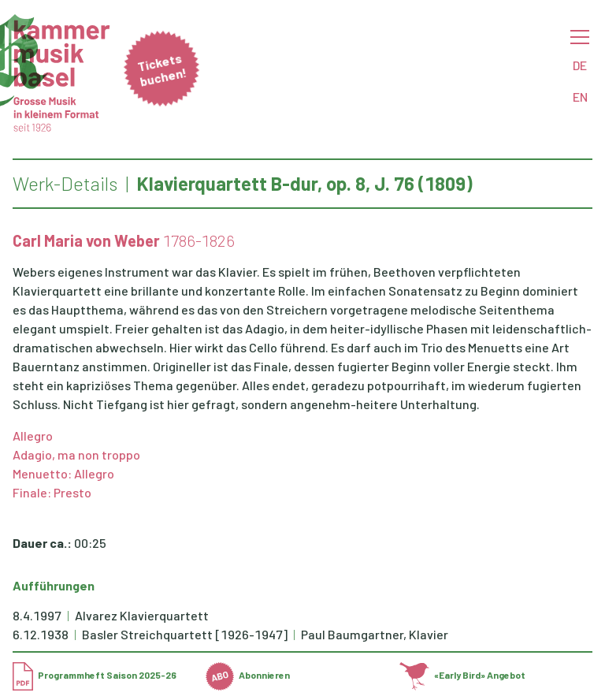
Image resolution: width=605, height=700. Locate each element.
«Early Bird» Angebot (463, 675)
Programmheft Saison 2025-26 (95, 675)
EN (580, 97)
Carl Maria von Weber (86, 240)
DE (580, 65)
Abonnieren (248, 675)
